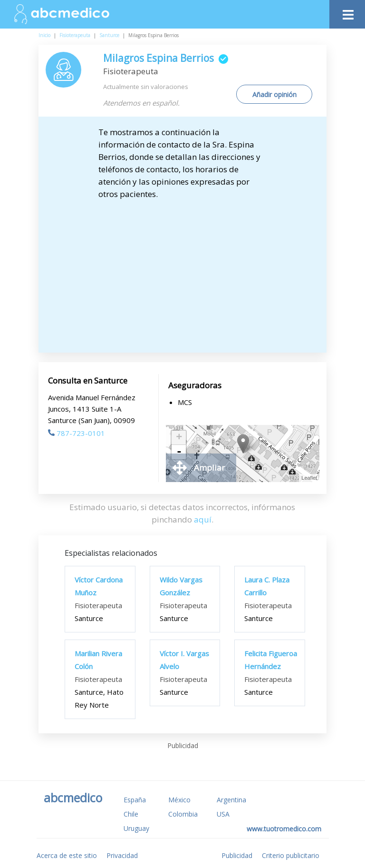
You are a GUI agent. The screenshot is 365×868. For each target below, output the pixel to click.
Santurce (109, 35)
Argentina (231, 800)
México (179, 800)
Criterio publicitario (291, 855)
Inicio (44, 35)
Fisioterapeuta (75, 35)
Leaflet (309, 478)
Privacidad (122, 855)
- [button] (179, 452)
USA (223, 814)
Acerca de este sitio (67, 855)
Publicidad (237, 855)
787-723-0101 (77, 433)
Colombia (183, 814)
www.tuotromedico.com (284, 829)
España (135, 800)
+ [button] (179, 438)
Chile (131, 814)
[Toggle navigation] (347, 12)
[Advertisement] (183, 272)
